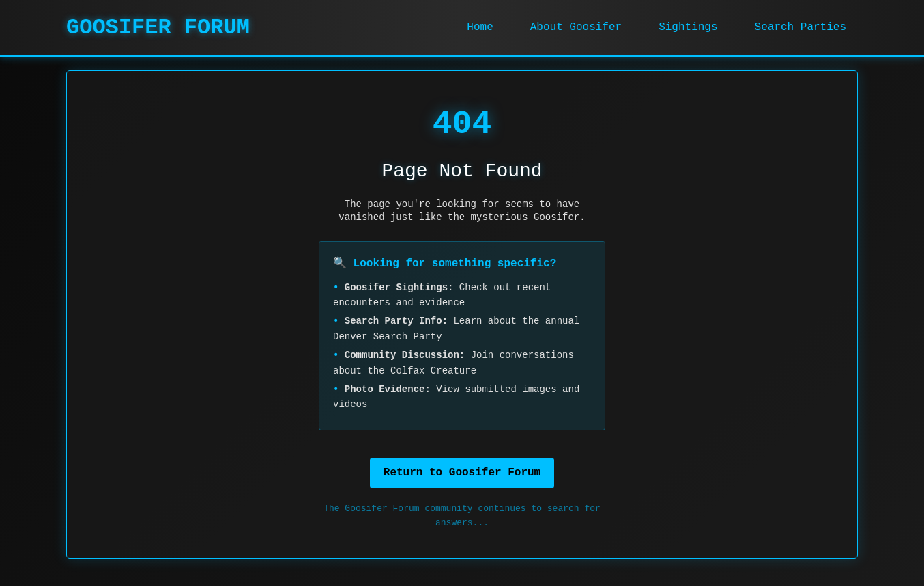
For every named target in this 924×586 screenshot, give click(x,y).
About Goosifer (576, 27)
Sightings (688, 27)
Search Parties (800, 27)
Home (480, 27)
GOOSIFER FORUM (158, 28)
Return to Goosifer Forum (462, 473)
